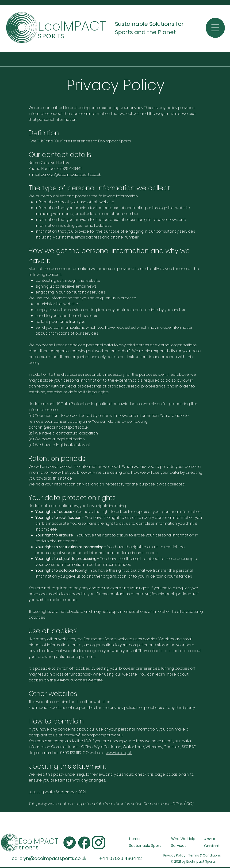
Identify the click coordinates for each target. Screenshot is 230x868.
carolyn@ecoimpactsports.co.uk (71, 174)
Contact (212, 846)
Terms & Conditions (206, 855)
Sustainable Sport (145, 846)
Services (179, 846)
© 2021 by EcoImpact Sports (193, 861)
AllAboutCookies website (80, 680)
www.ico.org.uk (119, 753)
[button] (215, 28)
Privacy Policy (176, 855)
